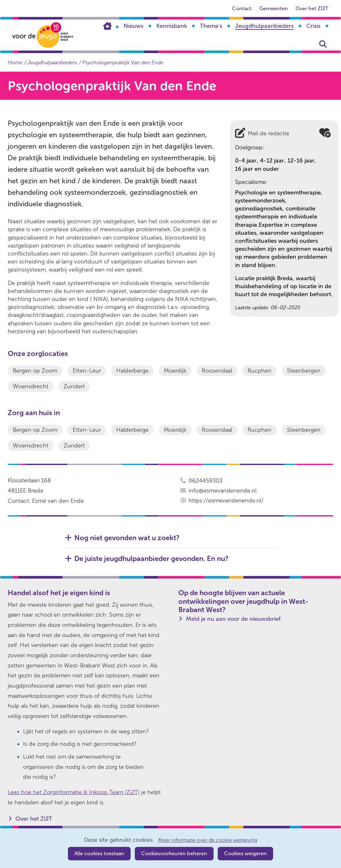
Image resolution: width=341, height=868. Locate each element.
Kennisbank (172, 26)
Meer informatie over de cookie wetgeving (208, 840)
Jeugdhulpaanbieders (264, 26)
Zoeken (323, 44)
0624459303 (206, 481)
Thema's (211, 26)
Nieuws (134, 26)
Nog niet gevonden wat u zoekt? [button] (127, 538)
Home (111, 26)
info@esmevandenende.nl (223, 491)
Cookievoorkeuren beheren (174, 853)
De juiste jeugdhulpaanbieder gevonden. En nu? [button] (151, 559)
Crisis (313, 26)
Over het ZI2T (312, 8)
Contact (242, 8)
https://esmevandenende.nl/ (226, 501)
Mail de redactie (268, 133)
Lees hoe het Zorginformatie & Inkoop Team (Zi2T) (74, 792)
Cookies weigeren (245, 853)
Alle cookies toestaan (99, 853)
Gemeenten (274, 8)
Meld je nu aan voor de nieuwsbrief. (234, 619)
